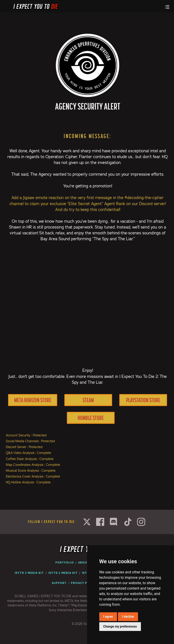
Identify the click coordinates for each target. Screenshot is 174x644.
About (84, 562)
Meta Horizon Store (33, 400)
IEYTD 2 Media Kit (63, 573)
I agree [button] (108, 617)
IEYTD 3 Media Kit (29, 573)
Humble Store (91, 418)
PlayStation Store (143, 400)
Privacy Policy (84, 583)
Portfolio (65, 562)
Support (59, 583)
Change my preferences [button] (120, 626)
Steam (88, 400)
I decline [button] (128, 617)
